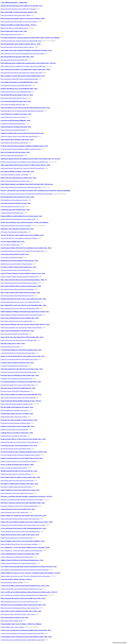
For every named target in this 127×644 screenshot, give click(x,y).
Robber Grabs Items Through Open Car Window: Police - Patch (18, 178)
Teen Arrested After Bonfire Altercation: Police (13, 104)
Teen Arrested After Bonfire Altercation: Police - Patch (16, 101)
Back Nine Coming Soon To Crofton (10, 347)
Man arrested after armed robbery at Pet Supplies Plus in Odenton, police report (21, 73)
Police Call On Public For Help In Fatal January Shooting (16, 15)
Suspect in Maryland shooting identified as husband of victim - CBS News (21, 401)
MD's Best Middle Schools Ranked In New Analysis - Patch (17, 407)
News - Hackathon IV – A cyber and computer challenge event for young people (21, 551)
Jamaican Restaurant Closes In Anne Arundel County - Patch (18, 509)
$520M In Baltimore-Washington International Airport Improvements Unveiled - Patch (25, 312)
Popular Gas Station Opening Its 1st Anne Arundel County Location (18, 461)
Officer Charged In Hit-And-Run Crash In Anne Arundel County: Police (19, 602)
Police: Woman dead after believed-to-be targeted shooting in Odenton (19, 283)
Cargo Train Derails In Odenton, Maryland (12, 582)
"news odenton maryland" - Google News (14, 2)
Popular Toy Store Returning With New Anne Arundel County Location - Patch (23, 356)
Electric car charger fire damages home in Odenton (14, 468)
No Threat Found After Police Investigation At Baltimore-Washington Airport (21, 149)
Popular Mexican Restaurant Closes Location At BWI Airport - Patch (20, 535)
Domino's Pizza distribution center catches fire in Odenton (16, 226)
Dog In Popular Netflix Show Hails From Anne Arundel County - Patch (20, 477)
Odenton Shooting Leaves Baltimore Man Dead (13, 130)
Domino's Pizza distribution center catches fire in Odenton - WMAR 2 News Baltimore (25, 222)
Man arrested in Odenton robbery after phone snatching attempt (17, 289)
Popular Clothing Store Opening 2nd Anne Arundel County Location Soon (20, 519)
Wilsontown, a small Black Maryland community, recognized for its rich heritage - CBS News (26, 496)
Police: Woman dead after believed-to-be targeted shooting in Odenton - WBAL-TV (24, 280)
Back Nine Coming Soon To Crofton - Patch (13, 343)
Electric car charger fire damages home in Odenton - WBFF (17, 465)
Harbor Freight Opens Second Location (11, 34)
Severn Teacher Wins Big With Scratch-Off (12, 257)
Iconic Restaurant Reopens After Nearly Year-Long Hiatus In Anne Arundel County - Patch (26, 248)
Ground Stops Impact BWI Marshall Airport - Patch (15, 210)
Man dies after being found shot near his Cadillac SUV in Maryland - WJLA (22, 6)
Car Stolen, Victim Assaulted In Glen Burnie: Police (14, 366)
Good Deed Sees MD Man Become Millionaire (13, 124)
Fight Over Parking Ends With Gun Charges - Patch (15, 152)
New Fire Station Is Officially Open (10, 245)
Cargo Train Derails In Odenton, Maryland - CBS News (16, 579)
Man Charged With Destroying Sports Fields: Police (14, 60)
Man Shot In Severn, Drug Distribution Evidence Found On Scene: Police (20, 608)
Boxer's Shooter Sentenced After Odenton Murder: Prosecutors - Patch (20, 293)
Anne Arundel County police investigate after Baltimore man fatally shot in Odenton (23, 54)
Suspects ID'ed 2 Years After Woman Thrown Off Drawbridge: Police (19, 340)
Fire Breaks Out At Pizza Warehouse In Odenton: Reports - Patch (19, 420)
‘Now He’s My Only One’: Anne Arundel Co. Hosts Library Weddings (19, 238)
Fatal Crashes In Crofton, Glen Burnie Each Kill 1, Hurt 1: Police (18, 614)
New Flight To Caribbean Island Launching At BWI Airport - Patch (19, 484)
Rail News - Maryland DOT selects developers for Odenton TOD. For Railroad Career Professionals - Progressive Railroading (35, 190)
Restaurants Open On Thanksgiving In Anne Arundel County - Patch (20, 375)
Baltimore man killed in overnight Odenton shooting (14, 28)
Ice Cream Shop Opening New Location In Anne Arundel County (18, 385)
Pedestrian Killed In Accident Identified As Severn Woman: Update (18, 219)
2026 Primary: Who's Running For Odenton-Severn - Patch (17, 229)
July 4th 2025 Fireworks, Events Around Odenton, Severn (16, 449)
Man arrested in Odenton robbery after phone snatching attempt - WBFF (21, 286)
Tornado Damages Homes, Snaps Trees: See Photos (14, 417)
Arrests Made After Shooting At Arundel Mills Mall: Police (16, 85)
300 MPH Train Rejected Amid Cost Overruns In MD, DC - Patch (19, 471)
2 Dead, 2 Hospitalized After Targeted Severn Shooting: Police (17, 557)
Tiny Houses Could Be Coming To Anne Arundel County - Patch (18, 267)
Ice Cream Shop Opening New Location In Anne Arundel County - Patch (21, 382)
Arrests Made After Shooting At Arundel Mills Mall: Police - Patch (19, 82)
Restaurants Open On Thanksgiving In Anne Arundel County (16, 379)
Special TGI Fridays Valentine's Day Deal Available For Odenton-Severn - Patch (23, 273)
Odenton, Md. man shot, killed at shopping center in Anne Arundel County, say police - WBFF (27, 522)
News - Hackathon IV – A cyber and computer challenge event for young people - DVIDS (25, 547)
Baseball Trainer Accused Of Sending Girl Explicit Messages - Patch (19, 261)
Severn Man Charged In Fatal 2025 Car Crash (13, 206)
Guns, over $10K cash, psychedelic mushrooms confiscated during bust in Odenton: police (24, 595)
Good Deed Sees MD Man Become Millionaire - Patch (15, 120)
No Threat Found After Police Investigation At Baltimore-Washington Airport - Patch (24, 146)
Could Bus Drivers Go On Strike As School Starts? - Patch (17, 433)
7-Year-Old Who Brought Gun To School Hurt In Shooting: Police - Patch (21, 350)
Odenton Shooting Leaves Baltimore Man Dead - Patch (16, 127)
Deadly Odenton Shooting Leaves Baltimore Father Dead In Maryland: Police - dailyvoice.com (27, 184)
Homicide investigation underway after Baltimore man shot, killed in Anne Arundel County (24, 162)
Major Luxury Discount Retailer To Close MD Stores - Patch (17, 331)
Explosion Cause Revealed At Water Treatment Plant (14, 429)
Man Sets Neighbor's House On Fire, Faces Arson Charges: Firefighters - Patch (23, 541)
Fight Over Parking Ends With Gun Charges (12, 155)
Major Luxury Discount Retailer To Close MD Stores (14, 334)
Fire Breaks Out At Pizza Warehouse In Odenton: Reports (16, 423)
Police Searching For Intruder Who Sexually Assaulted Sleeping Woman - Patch (23, 76)
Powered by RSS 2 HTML (119, 643)
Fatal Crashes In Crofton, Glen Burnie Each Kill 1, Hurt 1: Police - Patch (21, 611)
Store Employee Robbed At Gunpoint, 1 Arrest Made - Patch (17, 171)
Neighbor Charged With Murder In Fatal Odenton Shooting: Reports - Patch (22, 560)
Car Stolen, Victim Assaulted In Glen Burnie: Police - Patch (17, 363)
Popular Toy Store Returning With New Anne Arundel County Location (19, 359)
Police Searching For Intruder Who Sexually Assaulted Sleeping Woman (19, 79)
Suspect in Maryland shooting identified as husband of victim (17, 404)
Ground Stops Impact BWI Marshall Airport (12, 213)
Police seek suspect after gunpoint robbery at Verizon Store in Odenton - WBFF (23, 18)
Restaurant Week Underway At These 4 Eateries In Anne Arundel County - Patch (23, 439)
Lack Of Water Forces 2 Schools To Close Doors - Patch (16, 114)
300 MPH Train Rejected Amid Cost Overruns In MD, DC (16, 474)
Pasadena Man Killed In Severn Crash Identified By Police (16, 92)
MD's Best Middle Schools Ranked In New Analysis (14, 410)
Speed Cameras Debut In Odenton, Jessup (12, 621)
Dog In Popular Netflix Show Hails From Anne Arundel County (17, 481)
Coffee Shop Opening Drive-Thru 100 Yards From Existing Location (19, 372)
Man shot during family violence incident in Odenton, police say (17, 47)
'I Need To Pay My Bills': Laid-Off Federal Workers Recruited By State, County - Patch (25, 586)
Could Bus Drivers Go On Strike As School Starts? (14, 436)
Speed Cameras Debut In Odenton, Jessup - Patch (14, 618)
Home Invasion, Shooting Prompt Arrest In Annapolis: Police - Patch (20, 318)
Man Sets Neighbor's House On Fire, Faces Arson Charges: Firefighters (19, 544)
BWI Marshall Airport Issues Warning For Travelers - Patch (17, 197)
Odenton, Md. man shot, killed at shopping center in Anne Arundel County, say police (23, 525)
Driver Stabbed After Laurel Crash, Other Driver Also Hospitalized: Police (20, 308)
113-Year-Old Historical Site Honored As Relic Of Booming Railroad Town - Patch (23, 528)
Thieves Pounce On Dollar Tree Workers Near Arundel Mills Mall (18, 398)
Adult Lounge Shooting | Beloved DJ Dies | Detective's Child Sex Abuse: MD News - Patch (25, 165)
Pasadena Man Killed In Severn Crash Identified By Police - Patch (19, 89)
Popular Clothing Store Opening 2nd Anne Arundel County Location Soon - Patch (23, 516)
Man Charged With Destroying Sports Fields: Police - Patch (17, 57)
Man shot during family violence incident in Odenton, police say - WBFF (21, 44)
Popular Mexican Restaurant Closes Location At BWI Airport (17, 538)
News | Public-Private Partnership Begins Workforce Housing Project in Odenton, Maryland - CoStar (29, 567)
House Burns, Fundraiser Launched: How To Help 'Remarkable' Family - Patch (23, 503)
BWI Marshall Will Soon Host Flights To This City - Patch (17, 95)
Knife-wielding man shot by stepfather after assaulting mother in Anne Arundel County (23, 66)
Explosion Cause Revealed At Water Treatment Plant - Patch (17, 426)
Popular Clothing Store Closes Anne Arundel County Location (17, 493)
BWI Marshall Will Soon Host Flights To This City (14, 98)
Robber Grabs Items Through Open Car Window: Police (15, 181)
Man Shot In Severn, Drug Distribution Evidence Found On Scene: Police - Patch (23, 605)
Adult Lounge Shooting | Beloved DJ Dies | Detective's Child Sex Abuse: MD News (22, 168)
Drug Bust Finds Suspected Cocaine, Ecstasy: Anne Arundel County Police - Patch (23, 299)
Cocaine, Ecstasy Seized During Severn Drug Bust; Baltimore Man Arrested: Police (22, 633)
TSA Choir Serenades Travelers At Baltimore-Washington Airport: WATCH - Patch (24, 452)
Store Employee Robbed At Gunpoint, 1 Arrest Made (14, 175)
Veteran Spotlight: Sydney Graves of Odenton (13, 627)
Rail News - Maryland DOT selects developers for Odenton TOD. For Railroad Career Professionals (27, 194)
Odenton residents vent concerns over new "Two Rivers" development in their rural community (25, 576)
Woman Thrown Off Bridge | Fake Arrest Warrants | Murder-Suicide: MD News (21, 328)
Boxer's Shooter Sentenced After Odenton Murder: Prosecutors (17, 296)
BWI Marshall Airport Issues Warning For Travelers (14, 200)
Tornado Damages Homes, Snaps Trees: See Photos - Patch (17, 414)
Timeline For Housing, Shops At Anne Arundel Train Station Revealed (19, 136)
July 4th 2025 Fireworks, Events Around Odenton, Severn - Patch (19, 445)
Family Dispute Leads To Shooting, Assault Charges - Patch (17, 140)
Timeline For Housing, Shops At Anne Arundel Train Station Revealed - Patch (22, 133)
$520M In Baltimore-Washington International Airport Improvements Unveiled (21, 315)
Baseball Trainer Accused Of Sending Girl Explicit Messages (17, 264)
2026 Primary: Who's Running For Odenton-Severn (14, 232)
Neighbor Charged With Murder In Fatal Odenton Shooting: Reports (18, 563)
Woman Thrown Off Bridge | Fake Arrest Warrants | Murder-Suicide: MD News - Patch (25, 324)
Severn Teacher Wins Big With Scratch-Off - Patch (15, 254)
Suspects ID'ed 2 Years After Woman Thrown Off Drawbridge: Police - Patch (22, 337)
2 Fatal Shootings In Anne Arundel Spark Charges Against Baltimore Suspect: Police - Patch (26, 637)
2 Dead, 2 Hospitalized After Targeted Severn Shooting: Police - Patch (20, 554)
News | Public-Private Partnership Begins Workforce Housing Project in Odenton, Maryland (25, 570)
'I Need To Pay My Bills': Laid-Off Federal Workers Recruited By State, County (21, 589)
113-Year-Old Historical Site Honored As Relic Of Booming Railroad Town (20, 531)
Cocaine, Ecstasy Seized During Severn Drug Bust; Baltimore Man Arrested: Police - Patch (26, 630)
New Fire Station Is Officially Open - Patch (13, 242)
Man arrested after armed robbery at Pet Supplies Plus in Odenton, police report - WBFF (25, 69)
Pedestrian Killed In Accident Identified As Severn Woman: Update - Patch (21, 216)
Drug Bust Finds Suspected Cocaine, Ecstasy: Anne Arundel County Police (20, 302)
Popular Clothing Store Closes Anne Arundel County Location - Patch (20, 490)
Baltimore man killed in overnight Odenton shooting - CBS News (19, 25)
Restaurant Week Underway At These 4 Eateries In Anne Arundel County (20, 442)
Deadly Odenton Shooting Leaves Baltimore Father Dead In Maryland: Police (21, 187)
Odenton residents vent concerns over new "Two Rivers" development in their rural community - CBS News (31, 573)
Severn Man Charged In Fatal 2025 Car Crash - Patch (16, 203)
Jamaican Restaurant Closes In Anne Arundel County (14, 512)
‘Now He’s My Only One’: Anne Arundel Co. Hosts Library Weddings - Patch (22, 235)
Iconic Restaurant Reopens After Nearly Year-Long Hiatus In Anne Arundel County (22, 251)
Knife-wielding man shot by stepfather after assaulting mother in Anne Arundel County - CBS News (28, 63)
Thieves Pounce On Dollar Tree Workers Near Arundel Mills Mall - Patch (21, 394)
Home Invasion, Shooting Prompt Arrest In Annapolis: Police (17, 321)
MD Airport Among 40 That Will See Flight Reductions (15, 391)
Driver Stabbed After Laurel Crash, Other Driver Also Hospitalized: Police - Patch (23, 305)
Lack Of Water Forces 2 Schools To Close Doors (13, 117)
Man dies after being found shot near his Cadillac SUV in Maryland (18, 9)
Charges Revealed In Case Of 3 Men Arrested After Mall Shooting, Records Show (22, 111)
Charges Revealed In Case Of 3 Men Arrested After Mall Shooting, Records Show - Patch (25, 108)
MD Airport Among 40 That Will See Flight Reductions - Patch (18, 388)
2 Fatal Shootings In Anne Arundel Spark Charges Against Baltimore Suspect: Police (23, 640)
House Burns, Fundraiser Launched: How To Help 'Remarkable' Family (19, 506)
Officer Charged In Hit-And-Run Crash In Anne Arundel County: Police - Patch (23, 598)
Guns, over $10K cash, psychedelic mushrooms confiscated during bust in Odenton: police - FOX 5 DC (29, 592)
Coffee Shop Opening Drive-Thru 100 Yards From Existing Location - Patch (22, 369)
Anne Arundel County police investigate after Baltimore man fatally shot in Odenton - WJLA (26, 50)
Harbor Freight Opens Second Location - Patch (14, 31)
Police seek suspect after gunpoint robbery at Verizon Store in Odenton (19, 22)
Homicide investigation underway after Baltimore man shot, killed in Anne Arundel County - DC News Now (30, 159)
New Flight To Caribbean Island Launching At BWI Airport (16, 487)
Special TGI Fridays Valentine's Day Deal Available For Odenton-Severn (20, 277)
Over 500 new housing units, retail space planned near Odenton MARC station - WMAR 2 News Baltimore (30, 38)
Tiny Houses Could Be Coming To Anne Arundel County (15, 270)
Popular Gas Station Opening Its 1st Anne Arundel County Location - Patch (22, 458)
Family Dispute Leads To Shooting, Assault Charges (14, 143)
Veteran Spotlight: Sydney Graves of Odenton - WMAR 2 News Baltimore (21, 624)
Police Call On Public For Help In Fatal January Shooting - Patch (19, 12)
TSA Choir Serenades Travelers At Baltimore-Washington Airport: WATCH (20, 455)
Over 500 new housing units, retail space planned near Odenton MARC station (21, 41)
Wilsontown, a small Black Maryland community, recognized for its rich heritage (22, 500)
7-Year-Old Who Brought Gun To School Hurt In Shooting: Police (18, 353)
